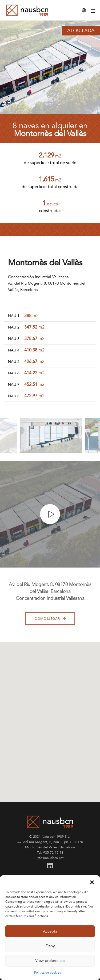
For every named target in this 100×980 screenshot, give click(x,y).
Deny (50, 946)
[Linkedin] (50, 866)
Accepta (50, 931)
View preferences (50, 961)
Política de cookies (47, 973)
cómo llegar (50, 619)
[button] (92, 882)
